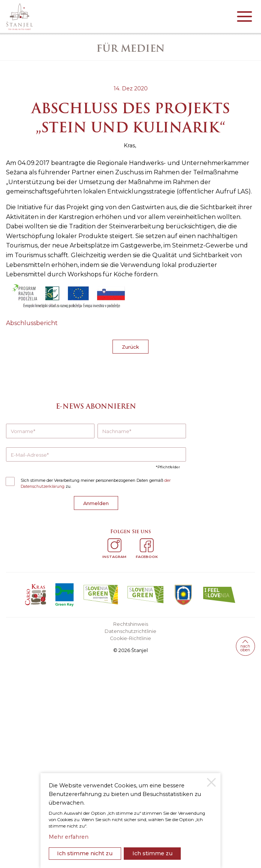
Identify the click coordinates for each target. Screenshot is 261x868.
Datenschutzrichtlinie (130, 631)
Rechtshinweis (131, 624)
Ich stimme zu (152, 853)
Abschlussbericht (32, 323)
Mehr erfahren (69, 837)
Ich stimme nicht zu (85, 853)
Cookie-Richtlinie (130, 638)
